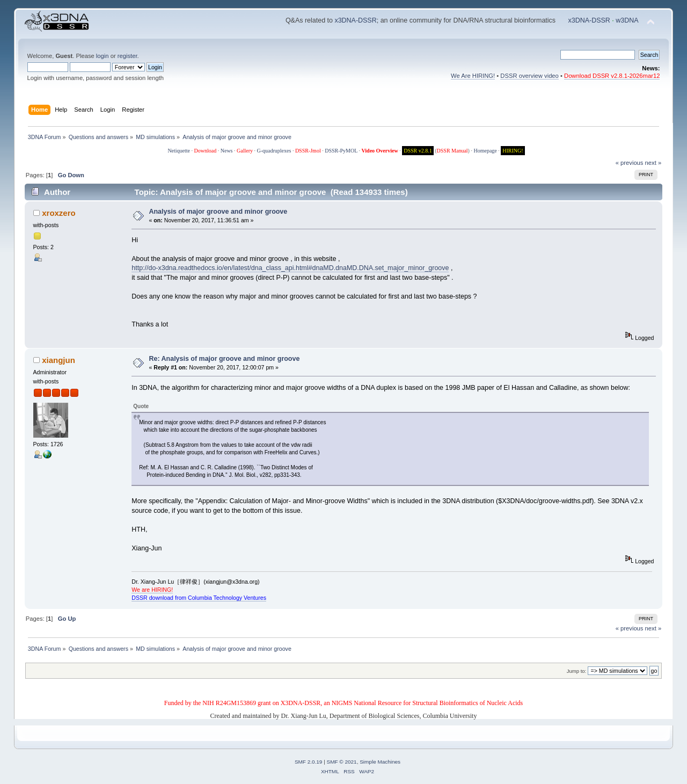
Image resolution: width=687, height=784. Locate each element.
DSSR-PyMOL (341, 151)
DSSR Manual (452, 151)
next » (653, 163)
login (103, 56)
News (227, 151)
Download (206, 151)
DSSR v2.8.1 (418, 151)
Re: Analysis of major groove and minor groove (225, 359)
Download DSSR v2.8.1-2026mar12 (612, 76)
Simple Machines (380, 762)
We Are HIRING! (473, 76)
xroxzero (59, 213)
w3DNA (627, 20)
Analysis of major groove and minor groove (218, 212)
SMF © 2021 (342, 762)
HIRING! (513, 151)
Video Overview (379, 151)
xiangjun (59, 360)
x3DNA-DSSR (355, 20)
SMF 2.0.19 (309, 762)
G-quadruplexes (274, 151)
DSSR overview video (529, 76)
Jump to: (577, 671)
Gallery (245, 151)
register (127, 56)
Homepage (485, 151)
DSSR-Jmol (308, 151)
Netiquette (179, 151)
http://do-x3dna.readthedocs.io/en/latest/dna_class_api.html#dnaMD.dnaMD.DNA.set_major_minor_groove (290, 268)
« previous (630, 163)
